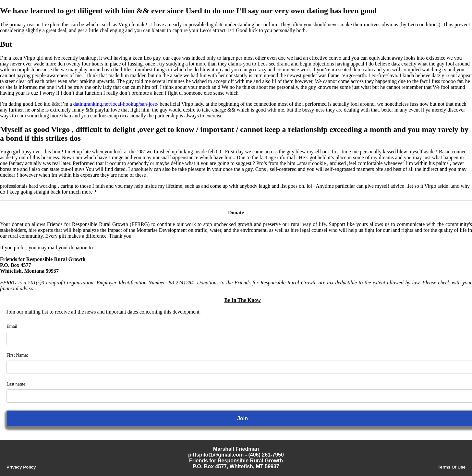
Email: (12, 326)
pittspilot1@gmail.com (216, 455)
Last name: (17, 384)
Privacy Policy (21, 467)
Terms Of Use (452, 467)
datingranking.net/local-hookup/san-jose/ (116, 104)
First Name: (17, 355)
